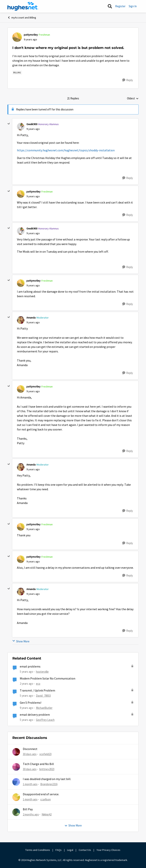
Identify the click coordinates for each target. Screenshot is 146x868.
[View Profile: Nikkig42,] (16, 812)
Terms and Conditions (38, 850)
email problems (30, 667)
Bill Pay (28, 809)
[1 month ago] (30, 784)
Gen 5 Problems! (31, 703)
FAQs (59, 850)
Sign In (133, 6)
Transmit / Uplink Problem (37, 691)
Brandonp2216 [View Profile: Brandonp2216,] (49, 784)
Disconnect (30, 749)
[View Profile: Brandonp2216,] (16, 782)
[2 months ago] (31, 815)
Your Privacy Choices (109, 850)
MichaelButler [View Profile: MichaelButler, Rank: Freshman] (44, 708)
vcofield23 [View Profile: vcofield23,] (45, 754)
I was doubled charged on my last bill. (47, 779)
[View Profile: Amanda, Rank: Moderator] (21, 320)
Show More (21, 641)
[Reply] (128, 80)
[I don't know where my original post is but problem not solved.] (33, 129)
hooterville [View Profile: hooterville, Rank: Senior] (42, 672)
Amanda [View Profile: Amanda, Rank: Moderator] (31, 318)
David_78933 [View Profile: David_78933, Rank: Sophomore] (43, 696)
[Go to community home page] (23, 6)
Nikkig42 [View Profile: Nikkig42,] (47, 814)
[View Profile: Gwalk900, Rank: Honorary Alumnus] (21, 127)
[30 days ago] (30, 754)
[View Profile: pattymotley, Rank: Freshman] (17, 37)
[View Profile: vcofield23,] (16, 752)
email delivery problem (35, 715)
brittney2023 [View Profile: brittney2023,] (47, 769)
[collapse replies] (9, 124)
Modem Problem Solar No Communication (48, 679)
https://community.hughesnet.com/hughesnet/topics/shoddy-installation (66, 150)
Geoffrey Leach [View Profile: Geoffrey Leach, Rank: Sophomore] (45, 720)
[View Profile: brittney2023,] (16, 767)
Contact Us (85, 850)
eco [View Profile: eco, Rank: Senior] (38, 684)
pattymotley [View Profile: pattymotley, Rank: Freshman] (31, 35)
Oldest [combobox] (133, 99)
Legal (70, 850)
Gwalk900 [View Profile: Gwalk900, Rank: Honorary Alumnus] (32, 124)
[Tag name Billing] (17, 73)
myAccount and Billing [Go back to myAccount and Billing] (22, 18)
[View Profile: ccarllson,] (16, 797)
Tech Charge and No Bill (38, 764)
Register (120, 6)
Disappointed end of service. (41, 794)
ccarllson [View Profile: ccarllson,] (46, 799)
